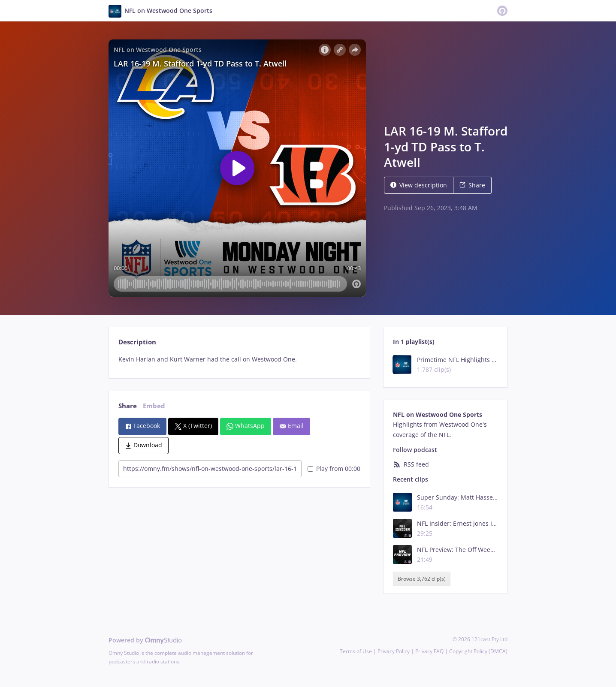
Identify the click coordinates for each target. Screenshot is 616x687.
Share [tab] (128, 406)
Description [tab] (137, 342)
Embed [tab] (154, 406)
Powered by (145, 640)
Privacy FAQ (429, 651)
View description (419, 185)
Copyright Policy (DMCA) (478, 651)
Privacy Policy (394, 651)
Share (472, 185)
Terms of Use (356, 651)
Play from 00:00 (334, 469)
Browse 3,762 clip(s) (422, 579)
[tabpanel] (239, 359)
